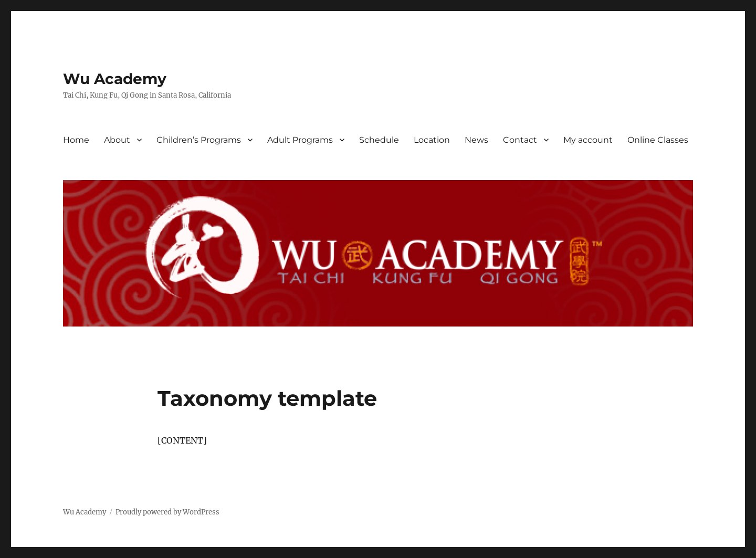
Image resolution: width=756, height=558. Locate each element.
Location (432, 140)
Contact (520, 140)
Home (76, 140)
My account (588, 140)
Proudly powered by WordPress (167, 512)
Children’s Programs (199, 140)
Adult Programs (300, 140)
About (117, 140)
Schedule (379, 140)
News (476, 140)
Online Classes (658, 140)
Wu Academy (115, 79)
